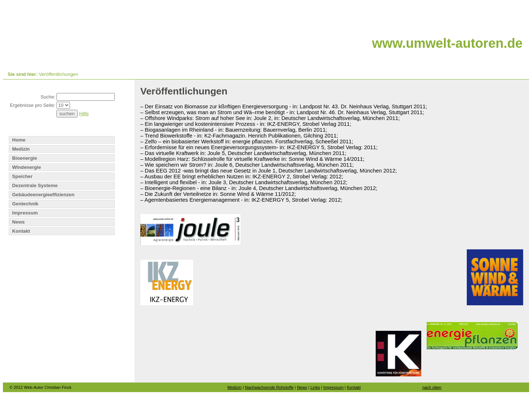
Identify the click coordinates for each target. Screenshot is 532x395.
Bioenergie (24, 158)
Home (19, 140)
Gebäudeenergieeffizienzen (43, 195)
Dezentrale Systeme (35, 185)
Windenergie (26, 167)
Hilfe (84, 114)
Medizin (21, 149)
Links (315, 387)
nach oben (432, 387)
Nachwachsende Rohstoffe (269, 387)
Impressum (25, 213)
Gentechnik (25, 204)
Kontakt (21, 231)
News (18, 222)
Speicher (22, 176)
